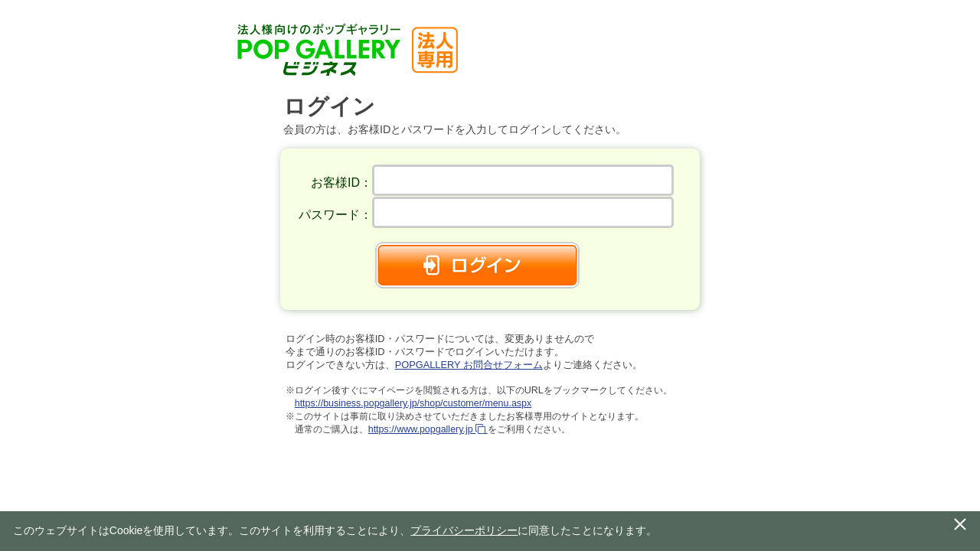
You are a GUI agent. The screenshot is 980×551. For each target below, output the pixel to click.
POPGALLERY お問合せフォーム (469, 365)
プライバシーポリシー (464, 530)
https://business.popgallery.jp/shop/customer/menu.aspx (413, 403)
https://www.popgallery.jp (428, 429)
